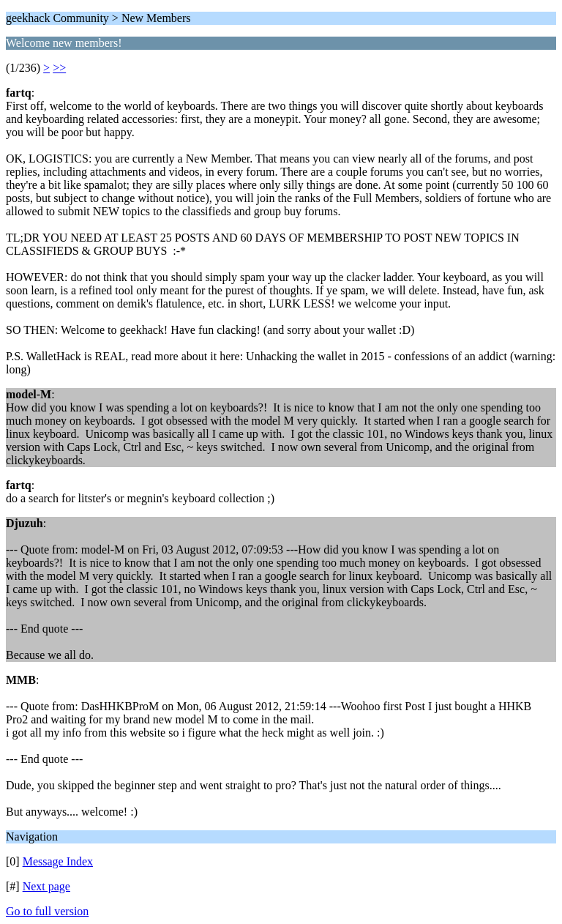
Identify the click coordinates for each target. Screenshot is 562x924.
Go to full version (47, 911)
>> (59, 68)
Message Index (58, 861)
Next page (46, 886)
